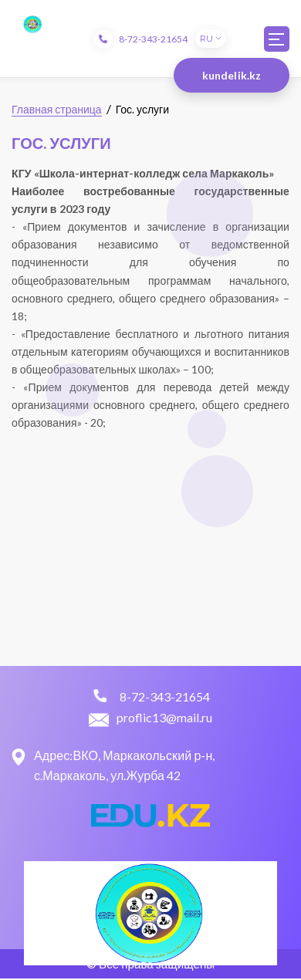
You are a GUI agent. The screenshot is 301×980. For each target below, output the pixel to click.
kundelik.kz (232, 75)
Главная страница (57, 109)
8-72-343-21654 (153, 39)
